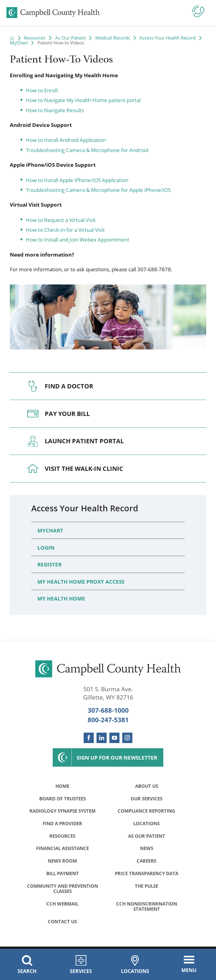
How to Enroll (42, 90)
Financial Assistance (63, 849)
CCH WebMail (62, 906)
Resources (35, 38)
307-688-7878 (154, 269)
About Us (147, 786)
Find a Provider (62, 824)
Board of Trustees (63, 799)
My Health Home (61, 598)
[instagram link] (127, 738)
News (147, 849)
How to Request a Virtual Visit (61, 220)
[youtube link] (114, 738)
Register (49, 564)
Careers (146, 862)
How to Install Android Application (66, 140)
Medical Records (113, 38)
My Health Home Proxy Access (81, 582)
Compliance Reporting (146, 811)
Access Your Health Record (167, 38)
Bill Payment (63, 875)
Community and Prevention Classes (63, 890)
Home (62, 786)
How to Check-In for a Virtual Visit (65, 230)
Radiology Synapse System (63, 811)
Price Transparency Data (147, 875)
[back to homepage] (12, 38)
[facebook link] (89, 738)
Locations (146, 824)
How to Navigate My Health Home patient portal (83, 100)
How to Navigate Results (55, 110)
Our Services (146, 799)
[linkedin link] (102, 738)
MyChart (19, 43)
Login (46, 547)
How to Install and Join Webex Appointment (78, 239)
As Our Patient (70, 38)
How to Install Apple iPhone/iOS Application (77, 180)
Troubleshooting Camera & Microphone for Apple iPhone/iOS (98, 190)
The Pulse (146, 887)
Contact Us (62, 924)
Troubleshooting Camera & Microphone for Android (87, 150)
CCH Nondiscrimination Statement (147, 908)
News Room (62, 862)
